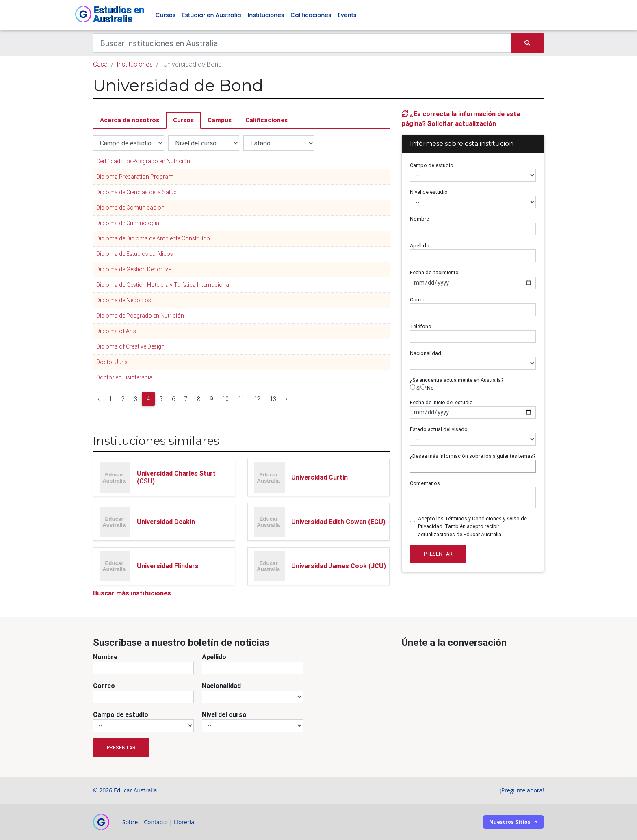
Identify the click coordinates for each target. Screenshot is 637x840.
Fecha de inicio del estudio (441, 402)
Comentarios (425, 484)
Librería (184, 822)
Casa (100, 65)
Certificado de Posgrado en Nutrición (143, 162)
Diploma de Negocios (124, 301)
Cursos (166, 15)
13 (273, 399)
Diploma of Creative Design (130, 347)
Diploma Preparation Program (135, 177)
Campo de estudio (432, 165)
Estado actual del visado (439, 429)
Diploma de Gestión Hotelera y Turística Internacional (163, 285)
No (427, 388)
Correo (418, 300)
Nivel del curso (224, 714)
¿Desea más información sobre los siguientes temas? (473, 456)
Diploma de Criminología (128, 223)
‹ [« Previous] (99, 399)
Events (347, 15)
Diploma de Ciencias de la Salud (136, 193)
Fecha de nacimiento (434, 273)
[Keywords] (302, 43)
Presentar (438, 554)
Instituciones (266, 15)
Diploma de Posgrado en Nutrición (140, 316)
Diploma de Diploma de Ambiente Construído (153, 239)
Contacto (156, 822)
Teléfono (421, 326)
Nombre (419, 219)
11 (241, 399)
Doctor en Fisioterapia (124, 378)
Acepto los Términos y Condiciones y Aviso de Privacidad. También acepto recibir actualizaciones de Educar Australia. (472, 527)
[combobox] (473, 467)
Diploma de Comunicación (130, 208)
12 (257, 399)
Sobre (130, 822)
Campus (220, 120)
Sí (415, 388)
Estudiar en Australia (211, 15)
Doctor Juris (112, 362)
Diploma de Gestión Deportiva (134, 270)
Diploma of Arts (116, 331)
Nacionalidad (426, 354)
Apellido (420, 246)
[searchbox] (414, 467)
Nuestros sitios (510, 822)
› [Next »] (286, 399)
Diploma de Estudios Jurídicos (135, 254)
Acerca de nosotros (130, 120)
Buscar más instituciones (132, 593)
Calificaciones (311, 15)
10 (225, 399)
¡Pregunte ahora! (522, 790)
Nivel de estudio (429, 192)
